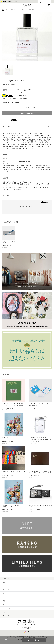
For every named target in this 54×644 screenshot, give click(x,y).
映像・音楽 (6, 590)
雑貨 (4, 597)
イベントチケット (8, 608)
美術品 (5, 582)
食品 (4, 605)
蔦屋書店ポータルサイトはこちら (27, 624)
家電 (4, 601)
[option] (27, 36)
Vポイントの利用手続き (9, 98)
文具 (4, 593)
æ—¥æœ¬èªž (45, 2)
